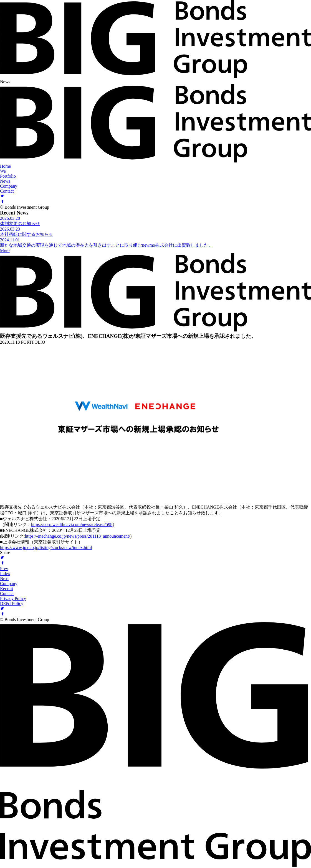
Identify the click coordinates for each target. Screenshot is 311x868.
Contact (7, 191)
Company (9, 186)
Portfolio (8, 176)
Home (5, 166)
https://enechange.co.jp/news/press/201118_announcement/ (78, 536)
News (5, 181)
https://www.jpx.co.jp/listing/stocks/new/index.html (46, 547)
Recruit (7, 589)
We (3, 171)
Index (5, 574)
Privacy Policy (13, 598)
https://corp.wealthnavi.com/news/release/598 (72, 524)
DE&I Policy (12, 603)
